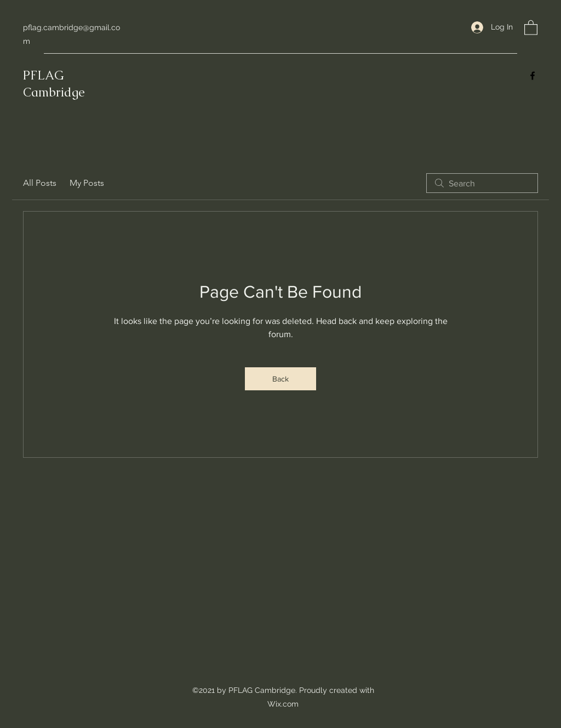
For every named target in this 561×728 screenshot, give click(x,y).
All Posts (40, 183)
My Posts (87, 183)
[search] (482, 183)
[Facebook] (533, 76)
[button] (531, 27)
